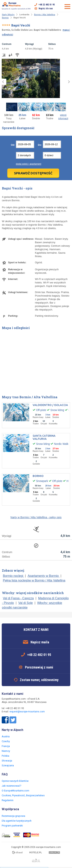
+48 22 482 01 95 (47, 5)
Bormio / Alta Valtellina (45, 14)
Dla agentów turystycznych (17, 821)
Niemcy (6, 751)
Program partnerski (12, 826)
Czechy (6, 741)
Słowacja (7, 761)
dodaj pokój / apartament (29, 164)
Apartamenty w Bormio (44, 576)
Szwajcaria (8, 765)
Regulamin (8, 800)
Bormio (5, 18)
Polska (5, 756)
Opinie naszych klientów (15, 781)
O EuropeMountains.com (15, 791)
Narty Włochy (8, 14)
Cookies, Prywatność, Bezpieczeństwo (23, 795)
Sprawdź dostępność (33, 173)
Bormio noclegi (13, 576)
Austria (6, 736)
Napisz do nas (46, 9)
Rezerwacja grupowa (13, 816)
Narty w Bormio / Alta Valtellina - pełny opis (36, 517)
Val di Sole (25, 603)
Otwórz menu (67, 7)
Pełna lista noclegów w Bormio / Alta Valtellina (34, 580)
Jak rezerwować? (12, 786)
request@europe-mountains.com (27, 712)
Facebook (5, 720)
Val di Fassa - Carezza (18, 598)
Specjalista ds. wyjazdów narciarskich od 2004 (16, 6)
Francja (6, 746)
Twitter (13, 720)
